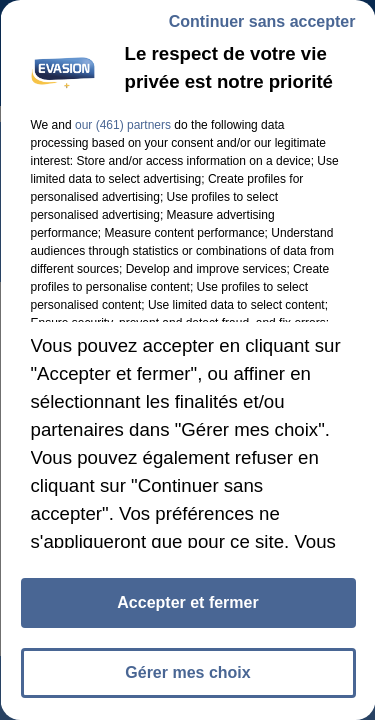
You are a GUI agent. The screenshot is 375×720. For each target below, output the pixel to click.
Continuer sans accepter (261, 21)
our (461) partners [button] (122, 125)
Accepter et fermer (187, 602)
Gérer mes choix (187, 672)
